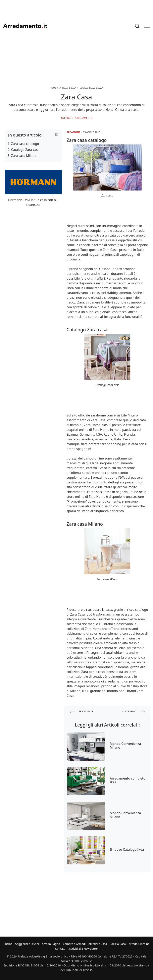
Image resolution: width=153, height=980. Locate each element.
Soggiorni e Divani (27, 944)
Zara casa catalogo (25, 144)
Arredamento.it (25, 26)
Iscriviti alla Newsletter (83, 949)
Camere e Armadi (74, 944)
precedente (81, 712)
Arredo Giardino (139, 944)
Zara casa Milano (24, 156)
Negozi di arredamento (77, 118)
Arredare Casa (98, 944)
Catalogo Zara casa (25, 150)
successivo (134, 712)
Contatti (60, 949)
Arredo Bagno (51, 944)
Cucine (8, 944)
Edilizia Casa (118, 944)
